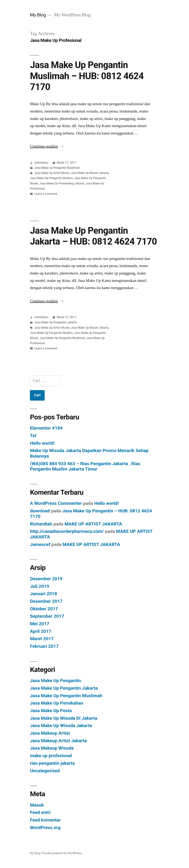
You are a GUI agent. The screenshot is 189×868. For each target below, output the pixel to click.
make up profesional (51, 756)
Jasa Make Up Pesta (51, 711)
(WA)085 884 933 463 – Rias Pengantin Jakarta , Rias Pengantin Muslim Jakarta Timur (85, 466)
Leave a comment (46, 194)
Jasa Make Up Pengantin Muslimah (57, 168)
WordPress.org (45, 828)
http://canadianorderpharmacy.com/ (67, 531)
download (40, 511)
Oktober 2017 (44, 609)
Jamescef (40, 544)
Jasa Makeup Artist (50, 733)
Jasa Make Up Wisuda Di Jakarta (64, 718)
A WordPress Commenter (56, 503)
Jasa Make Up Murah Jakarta (90, 173)
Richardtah (41, 524)
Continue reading (47, 146)
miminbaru (41, 163)
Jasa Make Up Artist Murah (52, 173)
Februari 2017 (44, 646)
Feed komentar (45, 820)
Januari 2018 (43, 594)
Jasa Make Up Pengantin (55, 681)
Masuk (37, 805)
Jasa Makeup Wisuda (52, 748)
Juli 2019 (39, 586)
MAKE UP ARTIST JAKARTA (93, 524)
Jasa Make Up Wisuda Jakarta (61, 726)
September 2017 (47, 616)
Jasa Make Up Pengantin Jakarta (56, 322)
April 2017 (41, 631)
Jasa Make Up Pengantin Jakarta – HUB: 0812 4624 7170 (93, 236)
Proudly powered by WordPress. (62, 853)
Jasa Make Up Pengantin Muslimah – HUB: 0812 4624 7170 (87, 76)
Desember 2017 (46, 601)
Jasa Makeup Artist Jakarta (58, 741)
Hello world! (42, 443)
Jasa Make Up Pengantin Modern (51, 178)
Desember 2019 (46, 579)
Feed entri (40, 812)
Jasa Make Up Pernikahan (57, 703)
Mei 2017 (40, 624)
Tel (33, 436)
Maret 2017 (42, 639)
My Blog (38, 15)
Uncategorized (45, 771)
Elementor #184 (46, 428)
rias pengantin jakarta (52, 763)
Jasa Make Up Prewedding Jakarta (62, 183)
